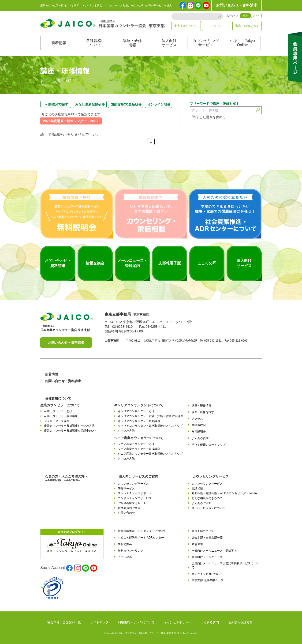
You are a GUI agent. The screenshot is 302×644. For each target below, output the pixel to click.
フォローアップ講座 (57, 421)
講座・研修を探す (247, 26)
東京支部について (186, 26)
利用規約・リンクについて (136, 622)
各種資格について (96, 43)
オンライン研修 (159, 104)
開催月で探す (58, 104)
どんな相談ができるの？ (207, 498)
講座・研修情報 (132, 43)
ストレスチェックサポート (135, 493)
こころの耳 (125, 557)
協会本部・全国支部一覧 (207, 538)
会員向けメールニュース (207, 557)
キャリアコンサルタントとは (136, 411)
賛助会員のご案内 (129, 508)
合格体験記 (199, 425)
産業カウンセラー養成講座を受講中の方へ (71, 431)
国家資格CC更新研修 (126, 104)
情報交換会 (125, 544)
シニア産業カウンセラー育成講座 (139, 449)
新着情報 (59, 43)
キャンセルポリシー (177, 622)
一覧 (57, 81)
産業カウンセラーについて (60, 405)
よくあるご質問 (201, 503)
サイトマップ (99, 622)
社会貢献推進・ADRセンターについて (142, 531)
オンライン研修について (207, 574)
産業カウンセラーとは (58, 411)
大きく (257, 16)
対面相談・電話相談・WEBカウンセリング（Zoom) (224, 493)
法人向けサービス (169, 43)
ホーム (45, 81)
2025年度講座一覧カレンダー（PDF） (71, 121)
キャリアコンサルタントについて (139, 405)
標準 (246, 16)
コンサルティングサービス (135, 498)
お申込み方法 (126, 431)
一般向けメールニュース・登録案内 (214, 551)
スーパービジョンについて (209, 508)
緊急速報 (197, 544)
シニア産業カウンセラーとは (136, 444)
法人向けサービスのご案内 (138, 476)
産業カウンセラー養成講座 (61, 416)
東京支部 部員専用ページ (207, 580)
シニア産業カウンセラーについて (139, 438)
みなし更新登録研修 (90, 104)
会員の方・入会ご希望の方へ (66, 478)
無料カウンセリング (130, 551)
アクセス (217, 26)
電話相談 (197, 489)
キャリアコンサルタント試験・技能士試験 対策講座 (151, 416)
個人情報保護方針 (240, 622)
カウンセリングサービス (206, 43)
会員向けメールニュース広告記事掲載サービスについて (225, 565)
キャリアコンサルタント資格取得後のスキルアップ (150, 426)
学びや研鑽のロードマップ (209, 445)
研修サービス (126, 489)
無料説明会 (199, 432)
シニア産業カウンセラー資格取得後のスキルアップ (150, 454)
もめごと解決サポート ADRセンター (141, 538)
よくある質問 (200, 438)
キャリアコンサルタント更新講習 (139, 421)
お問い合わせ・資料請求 (237, 5)
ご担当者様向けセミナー (133, 503)
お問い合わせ (126, 513)
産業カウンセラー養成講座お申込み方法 (69, 426)
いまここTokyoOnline (242, 43)
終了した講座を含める (208, 117)
